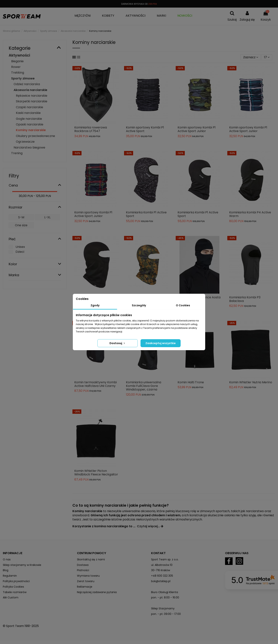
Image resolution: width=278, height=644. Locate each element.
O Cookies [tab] (183, 305)
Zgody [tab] (95, 305)
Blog (6, 570)
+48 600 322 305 (162, 576)
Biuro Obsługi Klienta (165, 592)
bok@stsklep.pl (161, 581)
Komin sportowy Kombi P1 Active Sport (145, 129)
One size (21, 225)
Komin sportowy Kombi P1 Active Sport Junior (197, 129)
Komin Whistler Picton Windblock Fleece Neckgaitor (96, 473)
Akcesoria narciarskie (30, 90)
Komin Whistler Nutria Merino (251, 382)
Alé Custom (11, 597)
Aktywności (19, 55)
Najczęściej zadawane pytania (97, 592)
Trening (17, 153)
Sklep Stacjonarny (163, 608)
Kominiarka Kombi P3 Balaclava (245, 299)
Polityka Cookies (13, 587)
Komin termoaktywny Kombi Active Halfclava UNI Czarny (96, 384)
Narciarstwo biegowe (29, 147)
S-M (21, 217)
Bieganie (17, 61)
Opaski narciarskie (30, 124)
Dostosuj (118, 343)
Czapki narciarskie (30, 107)
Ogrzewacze (25, 142)
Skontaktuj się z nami (91, 559)
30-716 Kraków (161, 570)
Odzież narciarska (27, 84)
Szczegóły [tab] (139, 305)
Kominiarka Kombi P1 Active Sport (146, 214)
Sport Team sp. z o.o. (165, 559)
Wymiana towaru (88, 576)
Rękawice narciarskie (32, 96)
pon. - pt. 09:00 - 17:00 (166, 614)
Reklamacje (85, 587)
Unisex (20, 247)
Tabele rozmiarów (15, 592)
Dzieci (20, 252)
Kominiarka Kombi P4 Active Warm (250, 214)
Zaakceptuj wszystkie (161, 343)
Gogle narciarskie (29, 119)
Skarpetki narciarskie (32, 101)
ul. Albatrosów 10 (162, 565)
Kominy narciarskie (31, 130)
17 (267, 57)
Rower (16, 67)
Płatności (83, 570)
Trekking (18, 73)
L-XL (47, 217)
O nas (7, 559)
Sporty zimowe (23, 78)
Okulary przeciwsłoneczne (35, 136)
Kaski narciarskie (28, 113)
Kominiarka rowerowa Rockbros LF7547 (91, 129)
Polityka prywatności (16, 581)
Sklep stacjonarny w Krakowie (22, 565)
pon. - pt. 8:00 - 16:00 (165, 597)
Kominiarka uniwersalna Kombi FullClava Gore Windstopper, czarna (144, 386)
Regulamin (10, 576)
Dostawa (83, 565)
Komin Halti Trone (191, 382)
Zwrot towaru (86, 581)
